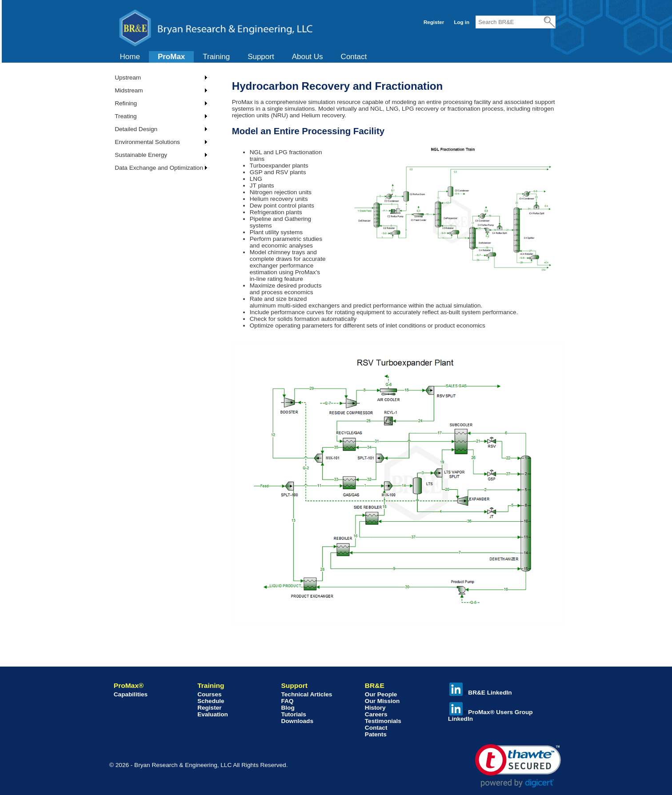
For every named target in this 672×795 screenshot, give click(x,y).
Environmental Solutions (147, 142)
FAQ (287, 701)
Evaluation (213, 714)
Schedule (211, 701)
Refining (126, 103)
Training (216, 57)
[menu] (158, 123)
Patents (376, 734)
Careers (376, 714)
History (375, 708)
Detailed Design (136, 129)
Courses (209, 694)
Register (434, 22)
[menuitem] (130, 57)
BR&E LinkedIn (480, 693)
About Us (308, 57)
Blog (288, 708)
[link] (518, 766)
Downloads (297, 721)
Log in (462, 22)
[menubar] (244, 57)
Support (261, 57)
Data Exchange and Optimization (159, 168)
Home (130, 57)
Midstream (129, 90)
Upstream (128, 78)
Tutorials (293, 714)
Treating (126, 116)
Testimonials (383, 721)
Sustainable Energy (141, 155)
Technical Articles (306, 694)
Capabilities (131, 694)
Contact (354, 57)
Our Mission (382, 701)
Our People (381, 694)
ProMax (171, 57)
